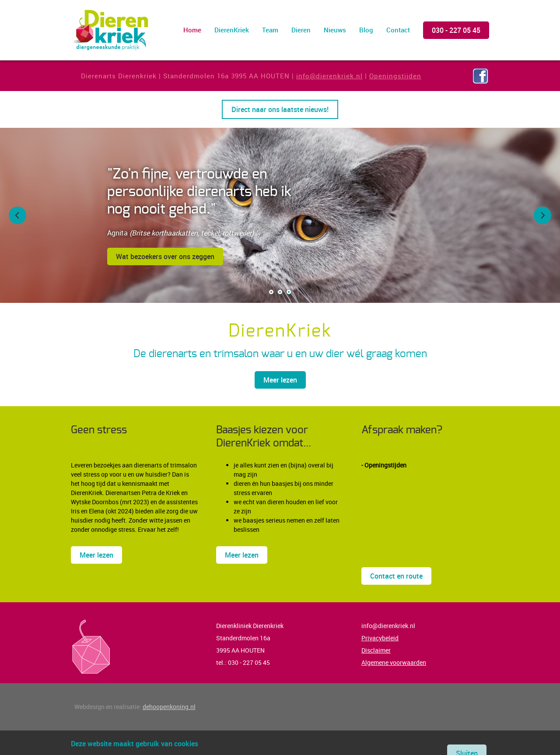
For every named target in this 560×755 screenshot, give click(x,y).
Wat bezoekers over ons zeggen (165, 256)
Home (192, 30)
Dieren (301, 30)
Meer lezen (280, 380)
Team (270, 30)
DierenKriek (232, 30)
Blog (366, 30)
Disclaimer (376, 650)
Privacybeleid (380, 638)
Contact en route (396, 576)
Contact (398, 30)
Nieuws (335, 30)
